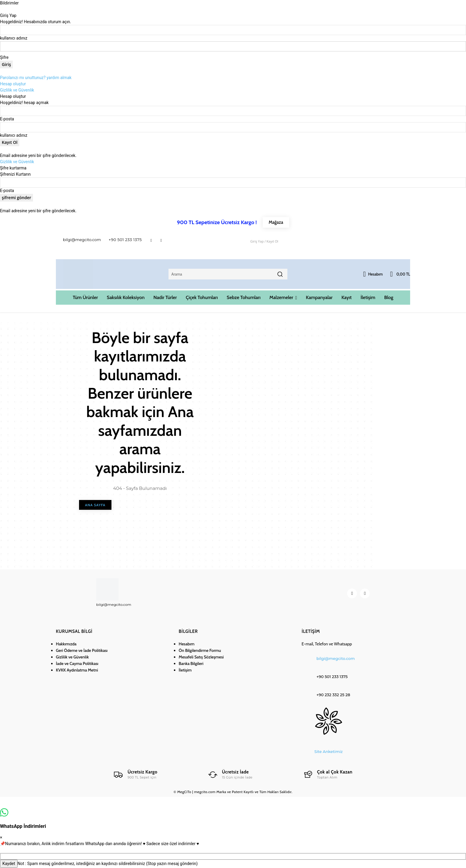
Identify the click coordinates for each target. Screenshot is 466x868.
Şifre (4, 57)
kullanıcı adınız (14, 38)
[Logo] (135, 775)
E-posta (7, 119)
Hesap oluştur (13, 84)
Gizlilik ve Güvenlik (17, 90)
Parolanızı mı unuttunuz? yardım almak (36, 78)
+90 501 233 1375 (125, 240)
